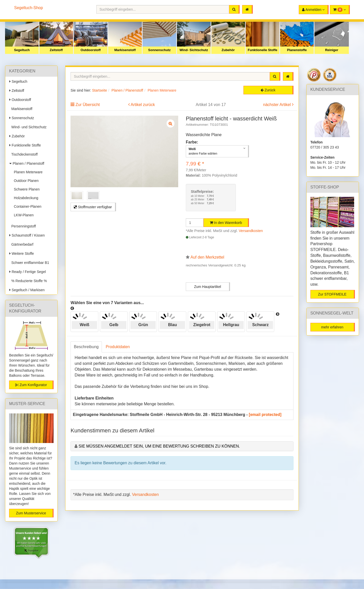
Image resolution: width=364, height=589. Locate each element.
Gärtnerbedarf (21, 244)
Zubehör (228, 50)
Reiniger (332, 50)
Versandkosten (251, 231)
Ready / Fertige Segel (28, 272)
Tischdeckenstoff (24, 154)
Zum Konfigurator (31, 385)
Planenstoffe (297, 50)
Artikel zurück (143, 105)
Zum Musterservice (31, 513)
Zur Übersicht (88, 105)
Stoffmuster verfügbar (93, 207)
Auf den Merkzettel (207, 257)
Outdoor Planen (25, 181)
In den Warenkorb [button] (226, 223)
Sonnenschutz (159, 50)
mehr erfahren (332, 327)
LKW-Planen (23, 215)
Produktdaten (118, 347)
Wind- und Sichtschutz (28, 127)
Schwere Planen (26, 189)
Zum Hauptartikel (208, 287)
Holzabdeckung (25, 198)
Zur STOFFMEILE (332, 294)
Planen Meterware (27, 172)
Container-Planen (27, 206)
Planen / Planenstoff (27, 163)
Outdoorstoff (91, 50)
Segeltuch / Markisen (27, 290)
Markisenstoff (125, 50)
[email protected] (265, 415)
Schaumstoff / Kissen (27, 235)
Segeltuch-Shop (29, 8)
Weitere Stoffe (22, 254)
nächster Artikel (278, 105)
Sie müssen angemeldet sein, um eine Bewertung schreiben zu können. (159, 446)
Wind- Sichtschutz (194, 50)
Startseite (99, 90)
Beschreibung (86, 347)
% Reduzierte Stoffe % (28, 281)
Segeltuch (22, 50)
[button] (340, 10)
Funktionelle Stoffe (263, 50)
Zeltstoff (56, 50)
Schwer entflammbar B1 (29, 263)
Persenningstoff (23, 226)
